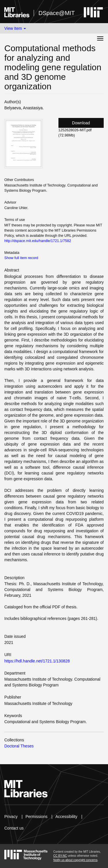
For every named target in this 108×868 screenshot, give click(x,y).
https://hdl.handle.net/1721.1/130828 (37, 661)
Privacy (11, 817)
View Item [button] (15, 28)
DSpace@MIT (56, 13)
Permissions (36, 817)
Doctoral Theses (19, 746)
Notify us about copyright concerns (75, 860)
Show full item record (21, 258)
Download (81, 123)
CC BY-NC (60, 856)
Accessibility (66, 817)
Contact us (14, 828)
